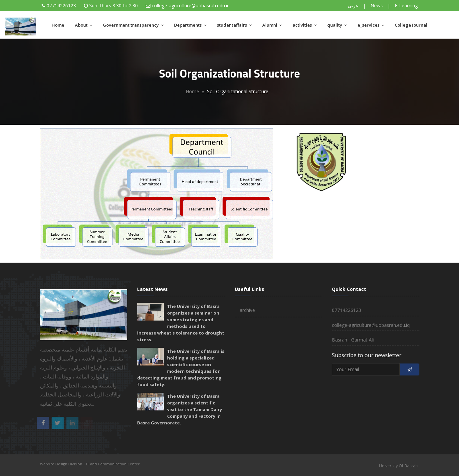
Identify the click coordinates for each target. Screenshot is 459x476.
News (377, 5)
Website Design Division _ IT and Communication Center (90, 464)
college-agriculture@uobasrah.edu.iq (191, 5)
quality (337, 25)
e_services (371, 25)
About (84, 25)
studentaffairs (234, 25)
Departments (190, 25)
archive (247, 310)
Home (58, 25)
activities (305, 25)
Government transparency (133, 25)
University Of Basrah (398, 466)
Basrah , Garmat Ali (353, 340)
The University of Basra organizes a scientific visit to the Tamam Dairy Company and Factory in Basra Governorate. (180, 409)
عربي (353, 5)
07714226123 (61, 5)
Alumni (272, 25)
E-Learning (406, 5)
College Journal (411, 25)
